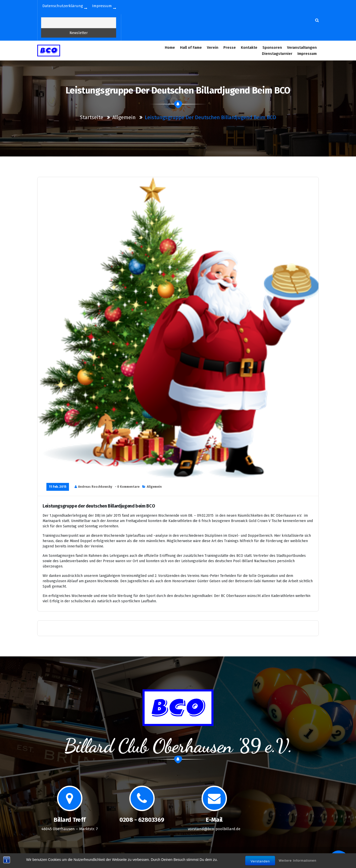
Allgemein (124, 117)
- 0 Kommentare (127, 487)
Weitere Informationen (298, 862)
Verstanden (260, 863)
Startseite (92, 117)
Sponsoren (272, 48)
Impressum (307, 54)
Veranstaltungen (302, 48)
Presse (230, 48)
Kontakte (249, 48)
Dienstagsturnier (277, 54)
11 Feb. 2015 (58, 487)
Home (170, 48)
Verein (213, 48)
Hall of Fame (191, 48)
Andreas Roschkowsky (95, 487)
